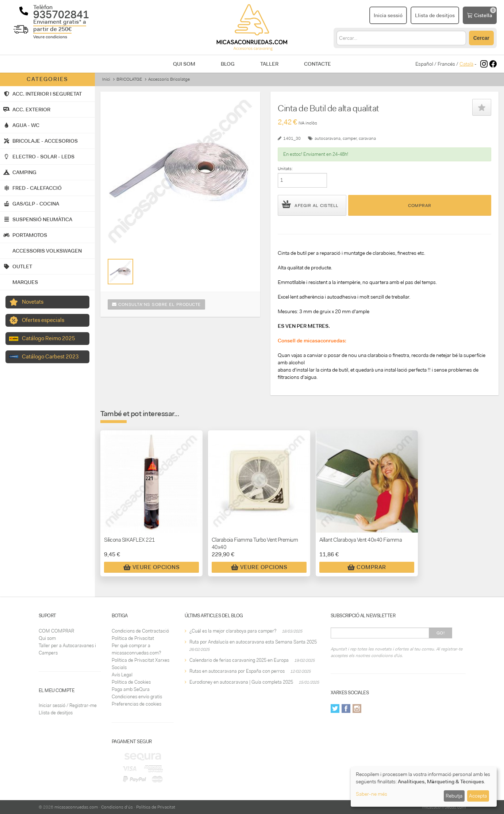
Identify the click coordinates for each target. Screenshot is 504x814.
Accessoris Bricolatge (169, 79)
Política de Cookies (131, 682)
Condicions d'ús (117, 807)
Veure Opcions (152, 567)
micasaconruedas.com (76, 807)
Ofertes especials (43, 320)
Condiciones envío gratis (137, 697)
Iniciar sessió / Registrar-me (68, 705)
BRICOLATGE (129, 79)
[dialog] (424, 787)
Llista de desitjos (56, 713)
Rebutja (454, 796)
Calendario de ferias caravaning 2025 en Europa (239, 660)
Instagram (357, 709)
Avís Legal (122, 675)
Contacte (318, 64)
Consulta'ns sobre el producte (156, 304)
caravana (367, 138)
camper (350, 138)
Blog (228, 64)
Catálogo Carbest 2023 (50, 357)
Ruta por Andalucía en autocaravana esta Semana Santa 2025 (253, 642)
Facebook (346, 709)
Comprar (420, 206)
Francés (446, 64)
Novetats (33, 302)
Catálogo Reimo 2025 (49, 338)
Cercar (481, 38)
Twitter (335, 709)
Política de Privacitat (133, 638)
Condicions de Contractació (140, 631)
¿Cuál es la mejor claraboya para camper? (233, 631)
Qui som (184, 64)
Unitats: (285, 169)
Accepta (478, 796)
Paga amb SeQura (131, 689)
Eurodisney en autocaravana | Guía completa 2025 (241, 682)
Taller (269, 64)
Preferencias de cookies (136, 704)
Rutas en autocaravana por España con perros (237, 671)
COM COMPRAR (56, 631)
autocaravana (328, 138)
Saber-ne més (372, 794)
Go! (441, 633)
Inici (106, 79)
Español (424, 64)
